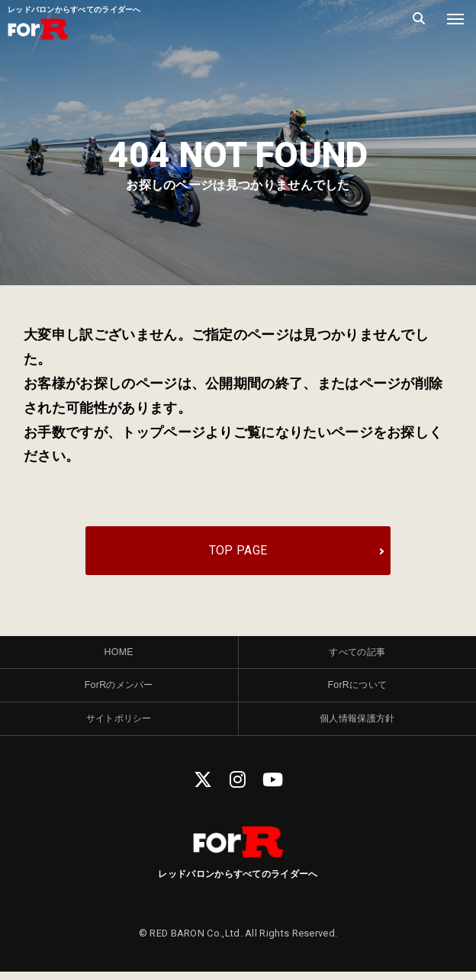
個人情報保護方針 (357, 725)
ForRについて (357, 690)
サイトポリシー (119, 725)
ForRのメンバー (119, 690)
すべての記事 (357, 655)
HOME (119, 655)
